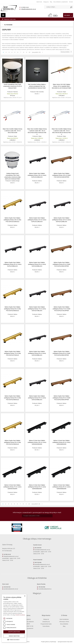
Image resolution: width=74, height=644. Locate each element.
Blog (51, 2)
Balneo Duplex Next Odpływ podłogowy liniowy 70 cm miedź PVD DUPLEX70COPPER (62, 309)
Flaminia (15, 92)
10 (29, 52)
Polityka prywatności (28, 628)
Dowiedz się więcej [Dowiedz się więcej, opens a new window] (20, 615)
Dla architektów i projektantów (61, 2)
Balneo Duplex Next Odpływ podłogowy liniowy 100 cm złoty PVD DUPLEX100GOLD (12, 220)
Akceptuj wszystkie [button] (14, 632)
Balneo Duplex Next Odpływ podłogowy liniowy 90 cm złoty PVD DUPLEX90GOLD (13, 442)
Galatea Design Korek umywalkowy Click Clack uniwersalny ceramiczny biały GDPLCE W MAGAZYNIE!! (12, 176)
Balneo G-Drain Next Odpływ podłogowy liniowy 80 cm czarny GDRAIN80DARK (37, 487)
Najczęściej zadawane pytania (28, 623)
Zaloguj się (46, 2)
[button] (14, 640)
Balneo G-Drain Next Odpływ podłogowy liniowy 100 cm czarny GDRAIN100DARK (37, 442)
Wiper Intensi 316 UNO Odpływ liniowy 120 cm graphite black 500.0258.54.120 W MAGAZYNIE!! (62, 86)
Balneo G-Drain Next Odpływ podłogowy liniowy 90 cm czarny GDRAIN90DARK (62, 487)
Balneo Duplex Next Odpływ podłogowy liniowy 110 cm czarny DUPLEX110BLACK (37, 220)
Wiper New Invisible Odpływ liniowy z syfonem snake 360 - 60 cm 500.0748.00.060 (13, 131)
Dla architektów (64, 624)
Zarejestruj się (46, 622)
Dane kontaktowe (64, 619)
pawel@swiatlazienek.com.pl (42, 564)
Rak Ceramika (40, 92)
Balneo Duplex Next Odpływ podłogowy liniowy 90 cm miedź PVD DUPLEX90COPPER (62, 398)
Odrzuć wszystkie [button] (14, 636)
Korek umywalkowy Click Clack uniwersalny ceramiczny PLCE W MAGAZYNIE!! (13, 86)
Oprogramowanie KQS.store (65, 642)
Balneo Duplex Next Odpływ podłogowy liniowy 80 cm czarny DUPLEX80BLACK (37, 353)
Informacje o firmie (64, 622)
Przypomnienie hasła (46, 624)
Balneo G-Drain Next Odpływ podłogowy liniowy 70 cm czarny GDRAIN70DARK (12, 487)
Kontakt (71, 2)
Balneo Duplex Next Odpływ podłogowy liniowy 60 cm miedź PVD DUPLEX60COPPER (62, 264)
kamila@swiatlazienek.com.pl (42, 550)
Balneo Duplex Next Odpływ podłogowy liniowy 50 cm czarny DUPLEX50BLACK (12, 264)
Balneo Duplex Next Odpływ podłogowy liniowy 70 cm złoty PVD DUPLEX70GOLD (13, 353)
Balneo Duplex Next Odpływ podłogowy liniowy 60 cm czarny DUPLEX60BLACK (37, 264)
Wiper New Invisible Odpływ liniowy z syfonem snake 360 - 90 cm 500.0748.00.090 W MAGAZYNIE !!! (61, 132)
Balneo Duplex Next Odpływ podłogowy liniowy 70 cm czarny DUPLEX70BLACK (37, 309)
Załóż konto (39, 2)
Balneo (40, 181)
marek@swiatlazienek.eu (45, 589)
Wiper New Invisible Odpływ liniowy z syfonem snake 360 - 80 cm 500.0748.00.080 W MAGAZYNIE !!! (37, 132)
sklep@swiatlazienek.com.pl (28, 9)
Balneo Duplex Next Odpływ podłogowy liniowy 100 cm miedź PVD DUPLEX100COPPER (62, 175)
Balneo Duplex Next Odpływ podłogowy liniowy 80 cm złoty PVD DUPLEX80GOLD (13, 398)
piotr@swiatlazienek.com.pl (11, 589)
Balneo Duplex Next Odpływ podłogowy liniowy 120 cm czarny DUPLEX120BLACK (62, 220)
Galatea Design (16, 181)
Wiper (64, 92)
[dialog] (14, 618)
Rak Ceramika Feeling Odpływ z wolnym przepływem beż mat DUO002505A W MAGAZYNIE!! (37, 86)
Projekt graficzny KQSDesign (49, 642)
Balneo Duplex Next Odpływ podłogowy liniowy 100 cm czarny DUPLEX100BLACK (37, 175)
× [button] (25, 596)
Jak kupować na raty (28, 626)
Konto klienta (46, 626)
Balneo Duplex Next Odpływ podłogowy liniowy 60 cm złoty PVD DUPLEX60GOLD (13, 309)
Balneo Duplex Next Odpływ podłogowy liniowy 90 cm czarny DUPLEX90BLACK (37, 398)
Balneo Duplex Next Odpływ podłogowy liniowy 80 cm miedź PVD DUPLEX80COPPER (62, 353)
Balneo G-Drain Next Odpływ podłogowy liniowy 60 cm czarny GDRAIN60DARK (62, 442)
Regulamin (28, 619)
